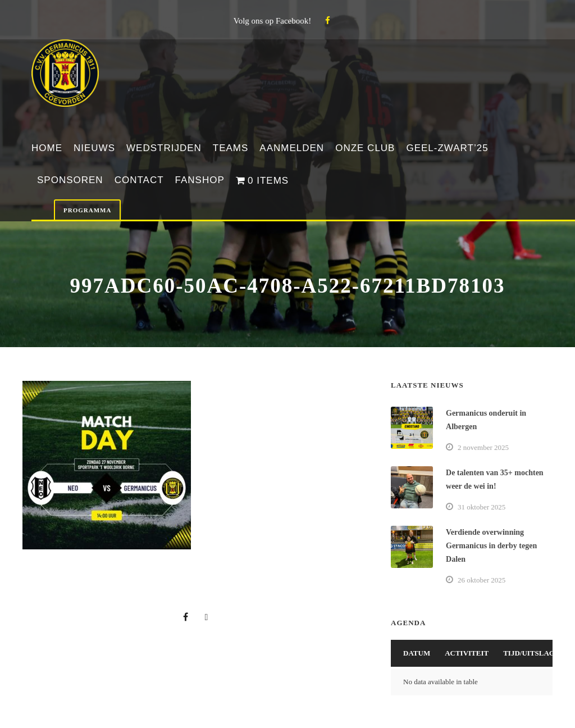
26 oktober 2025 (482, 580)
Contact (139, 180)
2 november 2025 (483, 447)
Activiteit (467, 653)
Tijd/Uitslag (529, 653)
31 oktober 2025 (482, 507)
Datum (417, 653)
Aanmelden (292, 148)
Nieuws (94, 148)
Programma (87, 210)
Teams (231, 148)
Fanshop (200, 180)
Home (47, 148)
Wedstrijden (164, 148)
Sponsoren (70, 180)
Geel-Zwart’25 (447, 148)
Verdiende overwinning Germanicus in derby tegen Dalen (491, 546)
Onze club (365, 148)
